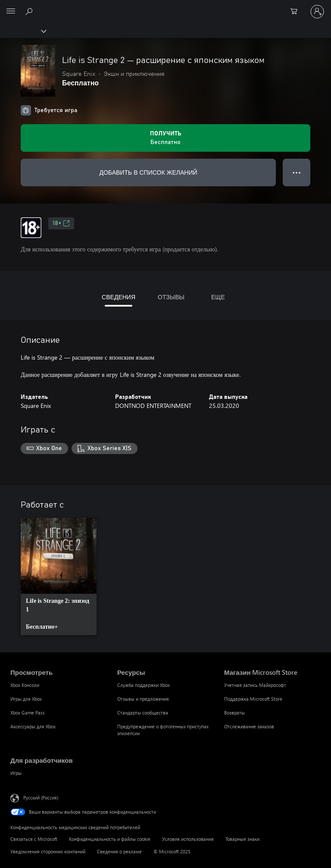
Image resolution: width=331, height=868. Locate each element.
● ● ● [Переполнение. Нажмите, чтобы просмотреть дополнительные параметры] (297, 172)
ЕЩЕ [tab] (218, 297)
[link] (59, 577)
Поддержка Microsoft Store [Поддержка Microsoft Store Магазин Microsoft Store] (253, 699)
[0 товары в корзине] (297, 12)
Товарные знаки (242, 839)
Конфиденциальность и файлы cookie (110, 839)
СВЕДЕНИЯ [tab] (119, 297)
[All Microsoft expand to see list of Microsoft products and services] (11, 12)
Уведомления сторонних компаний (48, 851)
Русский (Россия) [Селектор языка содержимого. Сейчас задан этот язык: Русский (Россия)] (41, 797)
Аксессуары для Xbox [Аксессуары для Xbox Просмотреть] (33, 726)
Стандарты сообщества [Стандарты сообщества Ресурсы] (143, 713)
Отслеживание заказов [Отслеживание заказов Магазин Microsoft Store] (249, 726)
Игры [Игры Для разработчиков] (16, 773)
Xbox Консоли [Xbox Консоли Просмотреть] (25, 685)
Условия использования (188, 839)
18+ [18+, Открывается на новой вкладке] (61, 223)
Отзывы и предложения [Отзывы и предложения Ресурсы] (143, 699)
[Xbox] (23, 31)
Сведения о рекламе (119, 851)
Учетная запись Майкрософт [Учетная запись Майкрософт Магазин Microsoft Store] (255, 685)
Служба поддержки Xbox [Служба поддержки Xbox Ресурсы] (144, 685)
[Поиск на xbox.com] (30, 11)
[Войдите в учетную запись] (317, 12)
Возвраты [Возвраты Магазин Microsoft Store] (234, 713)
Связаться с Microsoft (34, 839)
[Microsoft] (165, 6)
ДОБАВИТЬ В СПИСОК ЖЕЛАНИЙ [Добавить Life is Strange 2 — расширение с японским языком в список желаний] (148, 172)
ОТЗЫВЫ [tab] (171, 297)
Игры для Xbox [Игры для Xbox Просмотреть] (26, 699)
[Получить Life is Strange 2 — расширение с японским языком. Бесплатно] (165, 138)
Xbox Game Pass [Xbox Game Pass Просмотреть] (28, 713)
